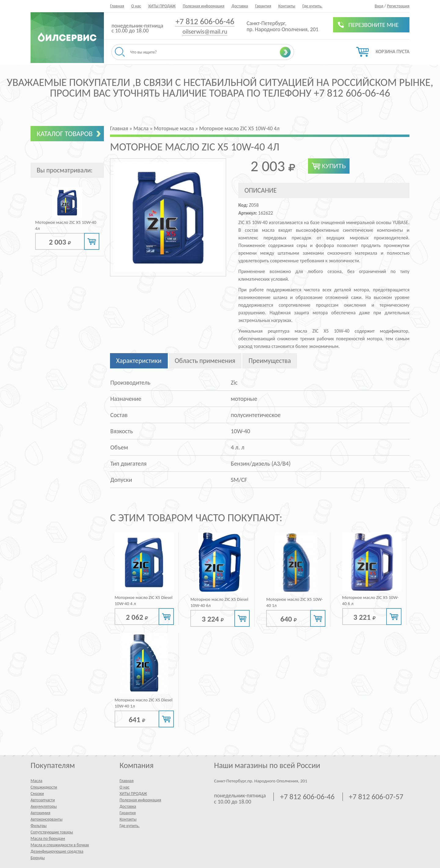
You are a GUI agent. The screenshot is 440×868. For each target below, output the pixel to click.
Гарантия (263, 6)
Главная (117, 6)
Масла (36, 781)
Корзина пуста (393, 52)
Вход (379, 6)
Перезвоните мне (374, 25)
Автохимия (40, 813)
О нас (136, 6)
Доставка (240, 6)
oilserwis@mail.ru (205, 31)
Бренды (38, 858)
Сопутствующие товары (52, 832)
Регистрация (398, 6)
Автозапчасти (43, 800)
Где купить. (313, 6)
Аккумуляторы (44, 806)
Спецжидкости (44, 787)
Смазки (37, 794)
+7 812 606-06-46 (205, 21)
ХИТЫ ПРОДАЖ (162, 6)
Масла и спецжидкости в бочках (60, 845)
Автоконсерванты (47, 819)
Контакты (287, 6)
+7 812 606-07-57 (376, 797)
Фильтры (39, 826)
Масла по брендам (48, 838)
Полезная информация (204, 6)
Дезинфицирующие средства (57, 851)
